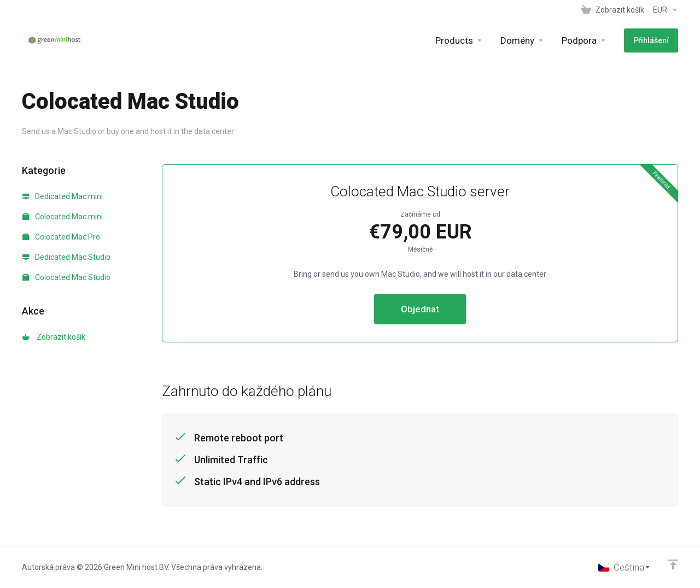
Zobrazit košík (54, 337)
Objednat (420, 309)
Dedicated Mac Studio (66, 257)
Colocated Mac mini (63, 217)
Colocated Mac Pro (61, 237)
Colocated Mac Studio (66, 277)
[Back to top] (673, 564)
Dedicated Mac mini (63, 196)
